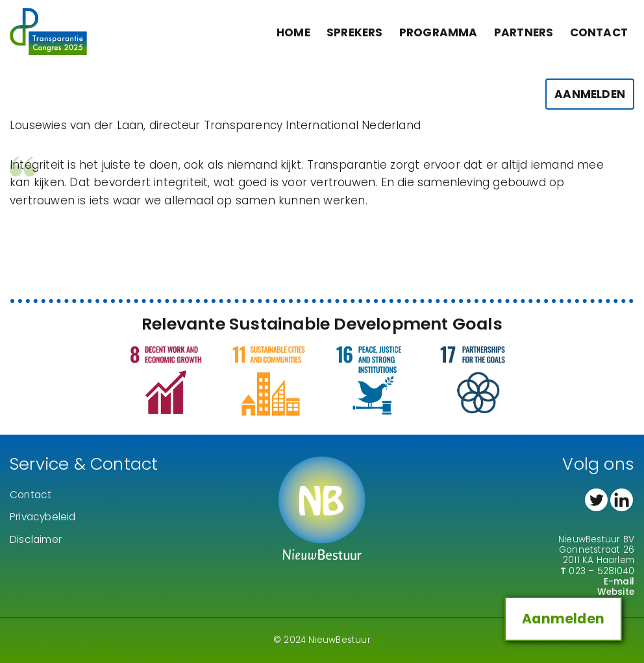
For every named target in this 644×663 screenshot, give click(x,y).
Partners (524, 32)
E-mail (619, 582)
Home (293, 32)
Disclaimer (36, 539)
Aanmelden (590, 97)
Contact (599, 32)
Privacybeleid (43, 517)
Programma (439, 32)
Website (616, 592)
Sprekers (355, 32)
